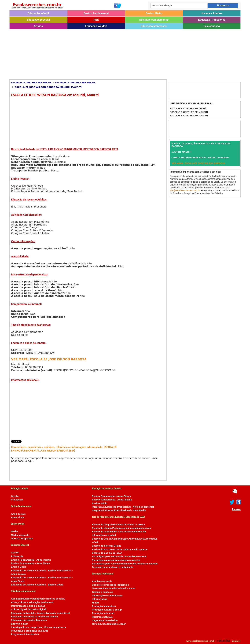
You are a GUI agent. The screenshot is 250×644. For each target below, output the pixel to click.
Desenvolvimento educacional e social (114, 588)
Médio (14, 531)
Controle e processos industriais (110, 585)
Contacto (236, 641)
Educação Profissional (212, 20)
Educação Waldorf (96, 26)
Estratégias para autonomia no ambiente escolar (119, 556)
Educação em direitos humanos (29, 620)
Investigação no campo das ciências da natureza (38, 627)
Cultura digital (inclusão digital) (29, 609)
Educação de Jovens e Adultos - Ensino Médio (37, 585)
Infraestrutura (100, 599)
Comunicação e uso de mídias (28, 606)
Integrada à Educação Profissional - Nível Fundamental (123, 507)
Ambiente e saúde (102, 581)
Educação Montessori (154, 26)
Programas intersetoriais (25, 634)
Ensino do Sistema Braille (107, 546)
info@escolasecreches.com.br (185, 190)
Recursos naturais (102, 617)
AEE (96, 20)
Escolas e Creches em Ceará (188, 109)
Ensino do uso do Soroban (107, 553)
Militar (96, 603)
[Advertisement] (105, 53)
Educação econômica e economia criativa (34, 617)
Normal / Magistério (22, 539)
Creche (15, 496)
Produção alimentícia (104, 606)
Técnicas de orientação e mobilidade (113, 567)
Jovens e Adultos (212, 13)
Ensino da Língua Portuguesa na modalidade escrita (121, 528)
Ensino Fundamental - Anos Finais (30, 563)
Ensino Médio (154, 13)
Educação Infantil (38, 13)
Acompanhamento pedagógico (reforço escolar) (38, 599)
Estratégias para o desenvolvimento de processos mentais (125, 564)
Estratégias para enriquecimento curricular (116, 560)
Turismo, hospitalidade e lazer (109, 624)
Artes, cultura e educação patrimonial (32, 602)
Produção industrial (103, 613)
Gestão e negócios (103, 592)
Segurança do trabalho (105, 620)
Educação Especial (38, 20)
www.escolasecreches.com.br (201, 641)
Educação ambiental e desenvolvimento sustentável (40, 613)
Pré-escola (17, 500)
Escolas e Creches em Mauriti (189, 112)
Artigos (38, 26)
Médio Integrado (20, 535)
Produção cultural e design (107, 610)
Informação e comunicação (107, 596)
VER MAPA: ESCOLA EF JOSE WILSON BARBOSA (49, 359)
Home (236, 509)
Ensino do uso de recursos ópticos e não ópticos (120, 549)
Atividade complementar (154, 20)
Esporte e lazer (19, 624)
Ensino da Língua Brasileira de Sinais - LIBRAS (119, 525)
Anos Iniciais (18, 514)
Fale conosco (212, 26)
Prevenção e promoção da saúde (29, 631)
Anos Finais (18, 517)
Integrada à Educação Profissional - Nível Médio (119, 510)
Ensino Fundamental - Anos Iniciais (31, 560)
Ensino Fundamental (96, 13)
